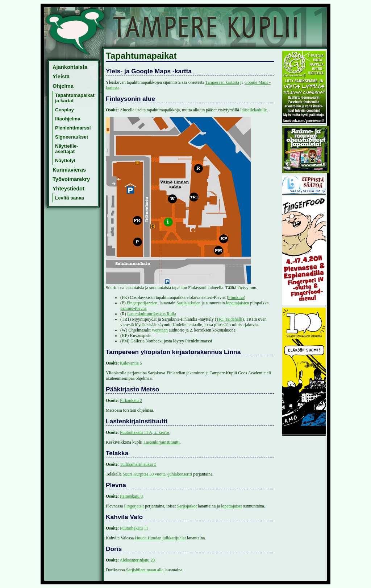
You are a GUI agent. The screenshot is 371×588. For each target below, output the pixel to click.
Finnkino (236, 297)
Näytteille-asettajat (67, 149)
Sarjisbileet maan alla (145, 570)
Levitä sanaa (70, 198)
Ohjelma (63, 86)
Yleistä (61, 77)
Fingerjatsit (134, 506)
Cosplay (64, 110)
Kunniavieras (69, 170)
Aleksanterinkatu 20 (137, 560)
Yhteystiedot (68, 189)
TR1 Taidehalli (229, 319)
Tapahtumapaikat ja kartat (75, 98)
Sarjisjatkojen (188, 303)
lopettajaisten (238, 303)
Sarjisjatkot (187, 506)
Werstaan (159, 330)
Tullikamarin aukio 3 (138, 464)
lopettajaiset (232, 506)
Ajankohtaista (70, 67)
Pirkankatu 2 (131, 400)
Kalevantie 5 (131, 363)
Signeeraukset (72, 137)
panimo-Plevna (134, 308)
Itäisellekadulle (253, 110)
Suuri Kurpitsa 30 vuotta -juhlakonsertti (157, 474)
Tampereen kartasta (222, 82)
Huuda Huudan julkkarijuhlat (160, 538)
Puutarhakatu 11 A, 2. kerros (145, 432)
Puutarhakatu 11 (134, 528)
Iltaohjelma (68, 119)
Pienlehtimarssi (73, 128)
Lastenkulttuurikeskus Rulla (152, 314)
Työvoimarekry (71, 179)
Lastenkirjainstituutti (162, 442)
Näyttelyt (65, 161)
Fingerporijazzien (142, 303)
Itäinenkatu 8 (131, 496)
